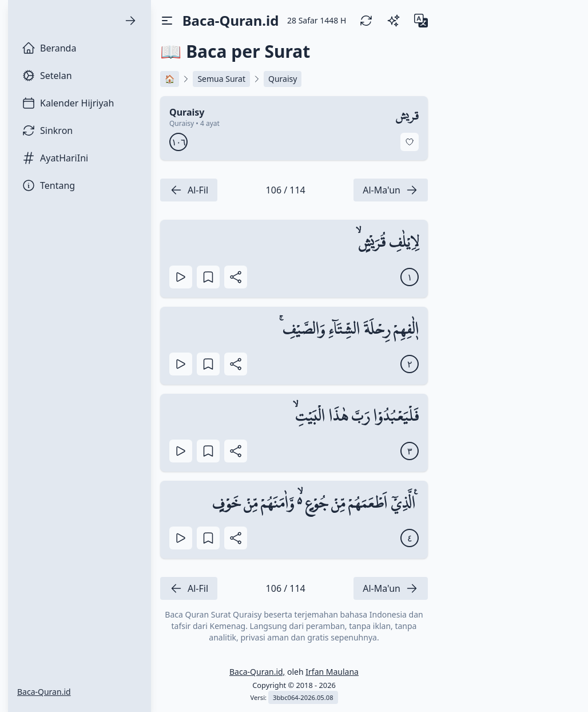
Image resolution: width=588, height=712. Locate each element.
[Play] (181, 277)
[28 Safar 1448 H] (317, 21)
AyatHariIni (55, 158)
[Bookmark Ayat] (208, 277)
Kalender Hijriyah (68, 103)
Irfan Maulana (332, 672)
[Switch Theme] (394, 21)
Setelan (47, 76)
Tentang (48, 185)
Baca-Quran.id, (257, 672)
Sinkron (47, 130)
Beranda (49, 48)
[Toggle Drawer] (167, 21)
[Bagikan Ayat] (236, 277)
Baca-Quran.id (44, 692)
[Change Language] (421, 21)
